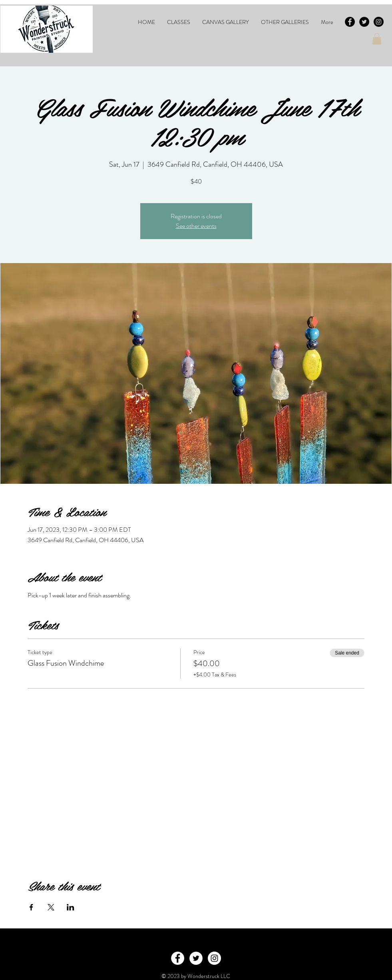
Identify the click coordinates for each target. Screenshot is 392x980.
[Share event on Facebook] (31, 907)
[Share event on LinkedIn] (71, 907)
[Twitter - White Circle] (196, 958)
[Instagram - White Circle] (214, 958)
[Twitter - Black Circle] (364, 22)
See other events (196, 226)
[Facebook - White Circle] (178, 958)
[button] (179, 22)
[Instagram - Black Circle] (379, 22)
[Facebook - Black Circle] (350, 22)
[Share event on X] (51, 907)
